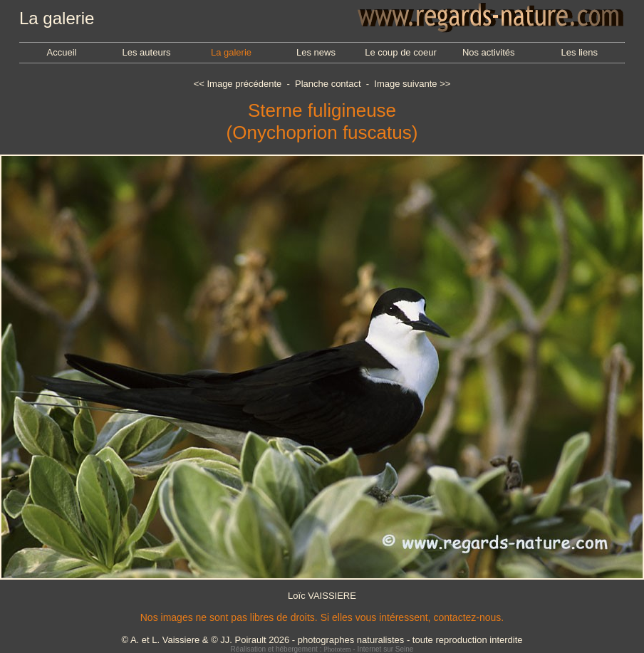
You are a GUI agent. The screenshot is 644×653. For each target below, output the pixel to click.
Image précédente (244, 84)
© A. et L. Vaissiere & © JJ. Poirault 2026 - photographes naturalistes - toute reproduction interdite (322, 640)
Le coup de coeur (400, 52)
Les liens (580, 52)
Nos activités (489, 52)
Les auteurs (147, 52)
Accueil (62, 52)
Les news (316, 52)
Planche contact (328, 84)
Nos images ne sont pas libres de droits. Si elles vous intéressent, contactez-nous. (322, 617)
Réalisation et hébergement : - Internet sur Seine (322, 649)
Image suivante (405, 84)
